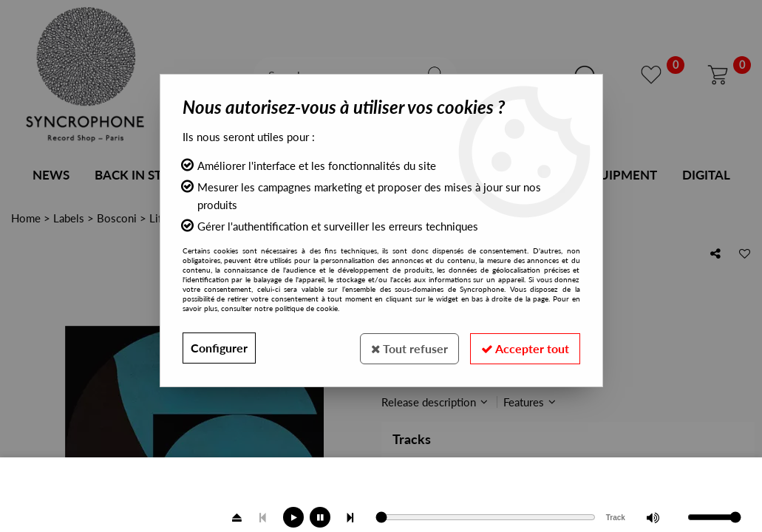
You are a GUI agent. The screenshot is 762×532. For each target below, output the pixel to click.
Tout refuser (407, 348)
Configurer (219, 348)
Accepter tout (524, 348)
